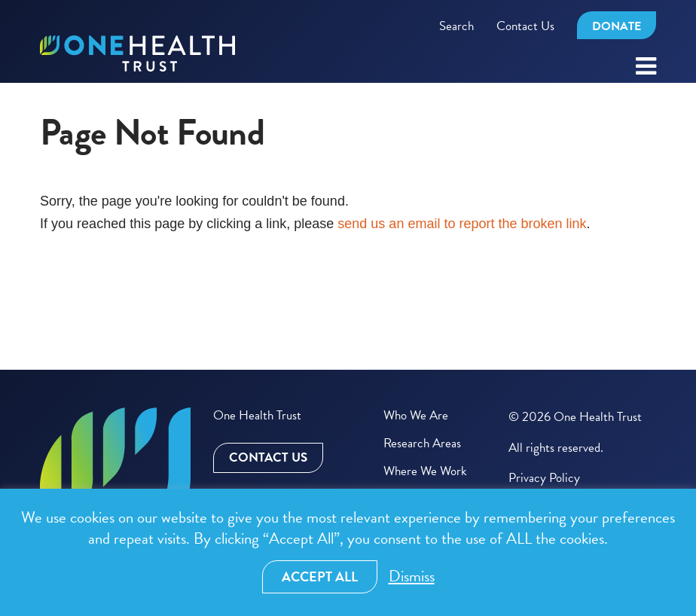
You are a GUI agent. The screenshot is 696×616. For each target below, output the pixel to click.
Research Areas (422, 443)
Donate (617, 26)
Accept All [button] (320, 576)
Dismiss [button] (412, 576)
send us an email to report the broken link (462, 224)
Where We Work (425, 471)
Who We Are (416, 415)
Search (456, 26)
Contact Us (525, 26)
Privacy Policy (544, 478)
